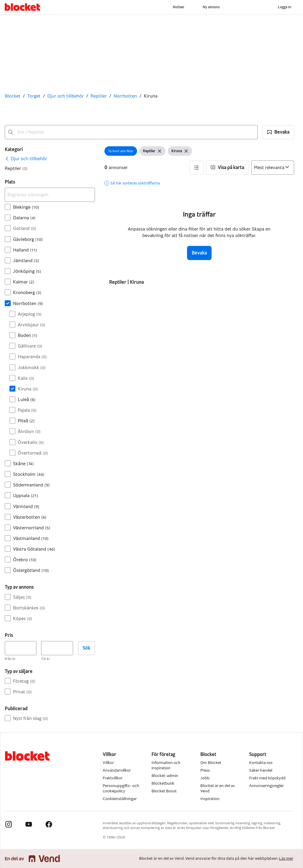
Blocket (13, 96)
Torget (34, 96)
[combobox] (131, 132)
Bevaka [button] (199, 253)
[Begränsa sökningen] (50, 195)
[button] (278, 132)
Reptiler (99, 96)
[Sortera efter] (273, 168)
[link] (26, 159)
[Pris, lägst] (21, 648)
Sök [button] (86, 648)
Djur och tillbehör (66, 96)
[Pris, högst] (57, 648)
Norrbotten (125, 96)
